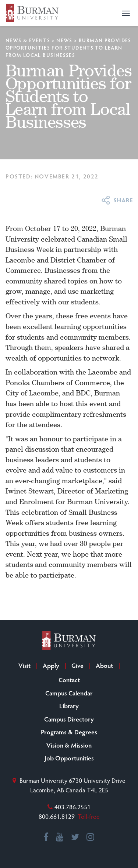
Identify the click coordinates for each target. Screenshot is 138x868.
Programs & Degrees (69, 732)
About (104, 665)
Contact (69, 680)
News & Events (28, 40)
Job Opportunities (69, 758)
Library (69, 706)
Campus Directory (69, 719)
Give (77, 665)
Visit (24, 665)
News (64, 40)
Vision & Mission (69, 745)
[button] (126, 13)
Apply (51, 665)
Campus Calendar (69, 693)
